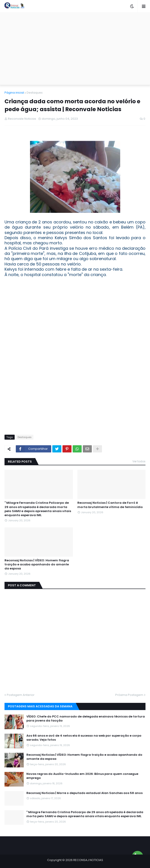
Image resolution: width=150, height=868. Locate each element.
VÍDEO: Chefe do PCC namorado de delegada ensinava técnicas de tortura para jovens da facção (86, 719)
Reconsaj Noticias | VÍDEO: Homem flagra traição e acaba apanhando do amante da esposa (37, 564)
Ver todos (139, 461)
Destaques (35, 93)
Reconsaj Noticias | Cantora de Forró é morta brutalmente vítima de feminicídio (110, 505)
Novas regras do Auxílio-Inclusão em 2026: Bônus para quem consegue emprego (82, 776)
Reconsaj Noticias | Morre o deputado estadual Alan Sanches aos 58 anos (84, 793)
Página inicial (14, 93)
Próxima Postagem (129, 695)
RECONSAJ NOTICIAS (88, 860)
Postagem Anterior (21, 695)
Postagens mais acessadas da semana (40, 706)
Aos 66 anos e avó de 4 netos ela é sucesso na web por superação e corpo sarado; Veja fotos (84, 738)
